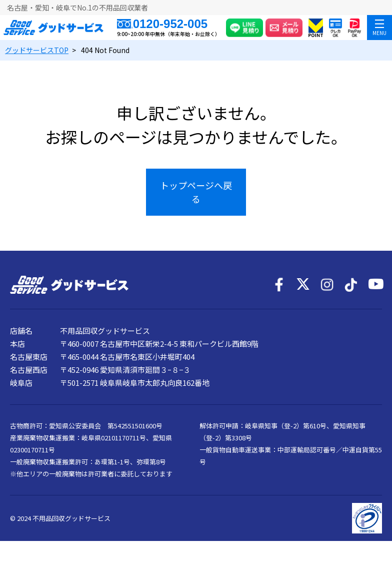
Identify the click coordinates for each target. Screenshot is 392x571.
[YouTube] (375, 285)
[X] (303, 285)
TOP (37, 50)
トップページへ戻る (196, 192)
